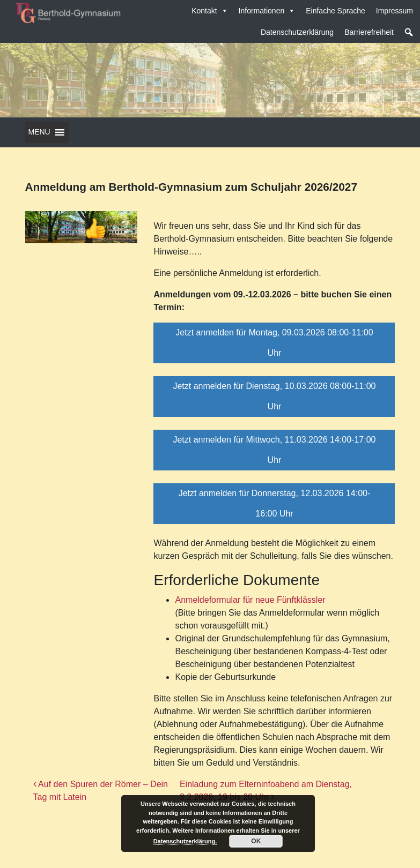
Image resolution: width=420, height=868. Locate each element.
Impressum (395, 11)
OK (256, 841)
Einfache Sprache (336, 11)
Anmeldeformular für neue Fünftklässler (250, 600)
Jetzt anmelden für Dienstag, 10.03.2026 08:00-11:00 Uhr (274, 396)
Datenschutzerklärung (297, 32)
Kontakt (209, 11)
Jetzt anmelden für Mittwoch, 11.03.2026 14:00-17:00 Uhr (274, 450)
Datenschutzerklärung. (185, 841)
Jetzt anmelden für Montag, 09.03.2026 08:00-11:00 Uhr (274, 343)
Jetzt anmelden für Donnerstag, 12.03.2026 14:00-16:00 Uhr (275, 503)
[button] (409, 32)
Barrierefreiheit (369, 32)
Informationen (267, 11)
